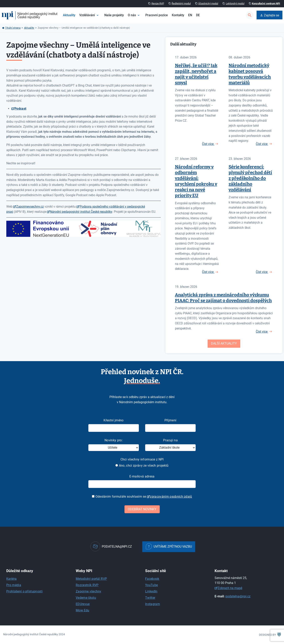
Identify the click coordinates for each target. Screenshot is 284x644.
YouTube (151, 585)
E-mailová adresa (142, 476)
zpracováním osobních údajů (171, 497)
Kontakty (178, 15)
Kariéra (11, 579)
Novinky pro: (114, 440)
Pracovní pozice (157, 15)
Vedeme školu (86, 598)
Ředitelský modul (181, 3)
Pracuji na (170, 440)
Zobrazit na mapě (230, 588)
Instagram (153, 604)
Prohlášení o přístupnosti (24, 591)
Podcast (20, 109)
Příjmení (170, 420)
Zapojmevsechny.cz (30, 207)
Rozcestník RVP (87, 585)
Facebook (152, 579)
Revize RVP (158, 3)
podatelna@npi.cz (238, 596)
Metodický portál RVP (91, 579)
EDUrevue (83, 604)
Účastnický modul (208, 3)
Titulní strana (13, 28)
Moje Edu (83, 610)
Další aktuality (224, 343)
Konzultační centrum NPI (266, 3)
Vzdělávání (87, 15)
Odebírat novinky (142, 509)
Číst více (208, 144)
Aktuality (69, 15)
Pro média (14, 585)
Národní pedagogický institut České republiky (81, 212)
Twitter (150, 598)
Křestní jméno (114, 420)
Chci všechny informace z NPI (142, 459)
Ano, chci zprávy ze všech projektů (142, 466)
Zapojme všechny (89, 591)
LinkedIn (151, 591)
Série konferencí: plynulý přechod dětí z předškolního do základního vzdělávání (250, 178)
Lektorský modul (235, 3)
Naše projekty (114, 15)
